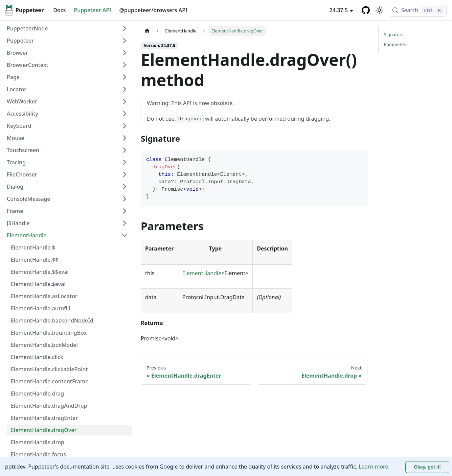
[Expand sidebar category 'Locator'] (125, 89)
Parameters (396, 44)
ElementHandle (202, 273)
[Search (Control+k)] (418, 10)
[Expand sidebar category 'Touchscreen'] (125, 150)
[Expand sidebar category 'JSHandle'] (125, 223)
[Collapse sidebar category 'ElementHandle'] (125, 235)
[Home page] (147, 31)
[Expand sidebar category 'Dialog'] (125, 187)
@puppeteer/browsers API (153, 10)
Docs (59, 10)
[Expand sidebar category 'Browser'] (125, 53)
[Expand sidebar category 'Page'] (125, 77)
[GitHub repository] (366, 10)
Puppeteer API (92, 10)
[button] (67, 41)
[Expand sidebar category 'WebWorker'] (125, 101)
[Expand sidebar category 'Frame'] (125, 211)
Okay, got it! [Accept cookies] (427, 467)
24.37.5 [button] (339, 10)
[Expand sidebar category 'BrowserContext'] (125, 65)
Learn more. (374, 467)
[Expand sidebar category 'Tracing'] (125, 162)
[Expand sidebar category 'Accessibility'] (125, 114)
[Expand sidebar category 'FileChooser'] (125, 174)
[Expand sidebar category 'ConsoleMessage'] (125, 199)
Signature (394, 34)
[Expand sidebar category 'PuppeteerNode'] (125, 28)
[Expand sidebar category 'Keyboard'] (125, 126)
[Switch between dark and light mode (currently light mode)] (379, 10)
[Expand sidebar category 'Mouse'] (125, 138)
